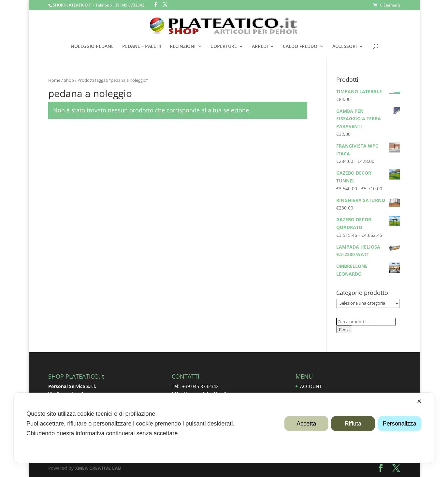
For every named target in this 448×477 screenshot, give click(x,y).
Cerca (344, 329)
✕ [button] (419, 401)
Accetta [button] (306, 424)
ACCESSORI (345, 47)
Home (54, 80)
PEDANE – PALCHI (142, 47)
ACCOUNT (311, 386)
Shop (69, 80)
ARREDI (260, 47)
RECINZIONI (183, 47)
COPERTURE (224, 47)
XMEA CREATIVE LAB (98, 468)
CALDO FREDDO (300, 47)
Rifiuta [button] (353, 424)
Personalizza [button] (400, 424)
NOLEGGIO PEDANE (92, 47)
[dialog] (224, 428)
